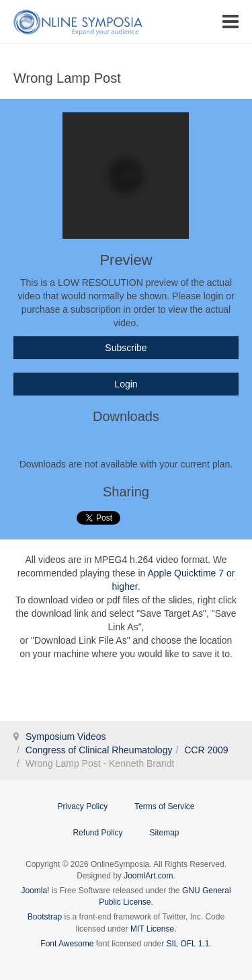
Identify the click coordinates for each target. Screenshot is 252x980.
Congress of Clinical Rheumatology (99, 750)
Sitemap (165, 833)
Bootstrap (45, 917)
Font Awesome (67, 944)
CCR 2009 (206, 750)
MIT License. (153, 929)
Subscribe (126, 348)
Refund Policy (97, 833)
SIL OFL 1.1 (188, 944)
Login (126, 384)
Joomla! (35, 891)
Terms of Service (164, 806)
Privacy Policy (82, 806)
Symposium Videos (66, 737)
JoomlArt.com (148, 876)
